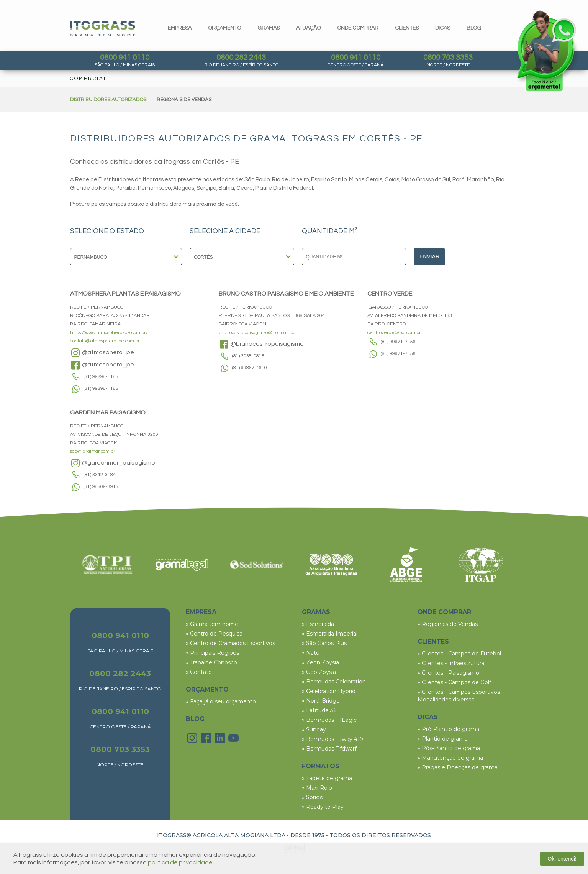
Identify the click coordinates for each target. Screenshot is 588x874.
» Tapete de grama (327, 778)
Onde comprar (358, 28)
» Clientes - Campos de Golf (454, 682)
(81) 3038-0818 (248, 356)
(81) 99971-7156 (398, 342)
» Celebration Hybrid (329, 691)
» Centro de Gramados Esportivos (230, 643)
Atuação (308, 28)
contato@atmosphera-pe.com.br (105, 341)
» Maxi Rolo (317, 788)
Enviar (429, 256)
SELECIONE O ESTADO (107, 231)
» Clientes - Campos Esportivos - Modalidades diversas (460, 696)
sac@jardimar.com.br (93, 451)
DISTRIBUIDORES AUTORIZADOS (108, 100)
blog (474, 28)
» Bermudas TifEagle (329, 720)
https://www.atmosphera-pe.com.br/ (109, 333)
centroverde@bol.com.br (394, 333)
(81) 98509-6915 (101, 487)
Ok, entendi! (562, 859)
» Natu (311, 653)
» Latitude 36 (319, 710)
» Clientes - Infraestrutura (451, 663)
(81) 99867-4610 (250, 368)
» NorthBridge (321, 701)
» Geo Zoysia (319, 672)
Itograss (103, 29)
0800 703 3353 (448, 58)
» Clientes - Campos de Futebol (459, 654)
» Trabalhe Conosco (211, 662)
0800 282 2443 (241, 58)
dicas (443, 28)
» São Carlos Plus (324, 643)
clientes (407, 28)
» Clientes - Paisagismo (448, 673)
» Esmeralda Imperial (330, 634)
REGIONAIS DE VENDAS (184, 100)
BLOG (195, 719)
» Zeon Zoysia (320, 662)
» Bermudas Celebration (334, 682)
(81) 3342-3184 (100, 475)
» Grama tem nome (212, 624)
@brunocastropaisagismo (261, 344)
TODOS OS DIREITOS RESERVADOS (380, 835)
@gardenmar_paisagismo (113, 463)
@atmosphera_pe (102, 353)
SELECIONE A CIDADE (225, 231)
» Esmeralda (318, 624)
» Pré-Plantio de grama (448, 729)
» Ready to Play (323, 807)
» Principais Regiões (212, 653)
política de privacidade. (181, 863)
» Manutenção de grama (450, 758)
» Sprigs (312, 797)
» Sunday (314, 729)
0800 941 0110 (125, 58)
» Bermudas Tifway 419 (332, 739)
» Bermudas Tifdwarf (329, 749)
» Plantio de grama (443, 739)
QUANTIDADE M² (330, 231)
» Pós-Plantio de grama (449, 748)
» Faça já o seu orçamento (221, 701)
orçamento (224, 28)
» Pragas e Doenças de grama (458, 767)
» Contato (199, 672)
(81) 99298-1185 (101, 377)
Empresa (180, 28)
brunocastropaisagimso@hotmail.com (259, 333)
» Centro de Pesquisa (214, 634)
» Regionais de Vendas (448, 624)
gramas (269, 28)
